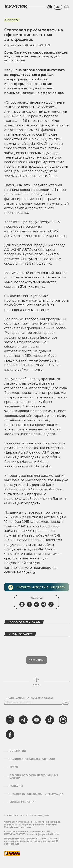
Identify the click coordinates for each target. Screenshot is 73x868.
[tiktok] (50, 720)
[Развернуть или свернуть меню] (66, 7)
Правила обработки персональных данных (34, 777)
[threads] (63, 720)
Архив (14, 767)
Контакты (16, 786)
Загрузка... (37, 660)
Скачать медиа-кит (23, 802)
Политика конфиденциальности (32, 759)
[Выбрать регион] (50, 7)
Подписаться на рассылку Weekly (30, 698)
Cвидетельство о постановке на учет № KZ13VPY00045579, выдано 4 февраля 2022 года (32, 833)
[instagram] (10, 720)
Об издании (18, 751)
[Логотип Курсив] (16, 6)
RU (58, 7)
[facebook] (10, 734)
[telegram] (23, 720)
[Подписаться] (66, 703)
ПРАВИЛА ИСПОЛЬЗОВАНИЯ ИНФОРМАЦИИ (36, 794)
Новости (12, 20)
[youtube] (36, 720)
